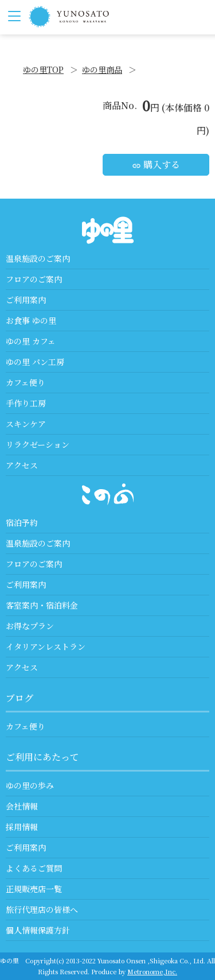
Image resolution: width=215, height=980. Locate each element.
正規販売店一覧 (34, 889)
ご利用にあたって (42, 757)
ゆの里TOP (43, 69)
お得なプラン (30, 626)
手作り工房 (26, 403)
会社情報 (22, 806)
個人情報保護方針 (38, 930)
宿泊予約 (22, 522)
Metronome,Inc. (152, 971)
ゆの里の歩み (30, 785)
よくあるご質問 (34, 868)
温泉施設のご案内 (38, 258)
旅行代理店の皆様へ (42, 909)
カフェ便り (26, 382)
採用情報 (22, 827)
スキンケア (26, 424)
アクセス (22, 465)
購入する (156, 164)
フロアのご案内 (34, 279)
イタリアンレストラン (46, 646)
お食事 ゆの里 (31, 320)
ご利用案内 (26, 300)
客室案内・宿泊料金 (42, 605)
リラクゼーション (38, 444)
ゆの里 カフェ (31, 341)
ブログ (19, 698)
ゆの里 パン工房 (35, 362)
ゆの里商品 (102, 69)
